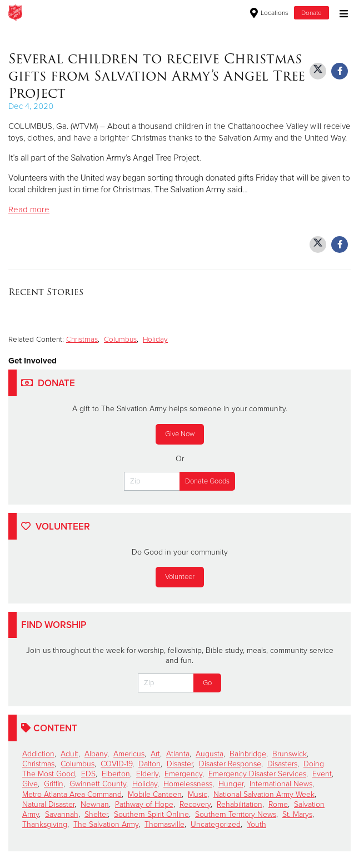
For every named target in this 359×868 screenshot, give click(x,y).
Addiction (38, 754)
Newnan (95, 804)
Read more (29, 209)
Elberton (116, 774)
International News (281, 784)
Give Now (180, 434)
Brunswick (290, 754)
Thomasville (164, 824)
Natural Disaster (48, 804)
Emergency (183, 774)
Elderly (147, 774)
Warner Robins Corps (136, 13)
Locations (269, 13)
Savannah (62, 814)
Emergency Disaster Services (257, 774)
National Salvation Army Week (264, 794)
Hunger (231, 784)
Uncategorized (216, 824)
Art (155, 754)
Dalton (149, 764)
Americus (129, 754)
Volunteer (180, 577)
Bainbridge (248, 754)
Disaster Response (230, 764)
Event (322, 774)
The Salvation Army (106, 824)
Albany (96, 754)
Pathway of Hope (144, 804)
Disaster (180, 764)
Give (30, 784)
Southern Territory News (236, 814)
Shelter (96, 814)
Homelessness (188, 784)
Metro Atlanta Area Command (72, 794)
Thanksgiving (45, 824)
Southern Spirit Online (151, 814)
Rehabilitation (240, 804)
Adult (69, 754)
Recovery (195, 804)
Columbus (120, 340)
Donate (311, 13)
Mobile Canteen (155, 794)
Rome (278, 804)
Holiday (155, 340)
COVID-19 (116, 764)
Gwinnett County (98, 784)
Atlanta (178, 754)
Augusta (210, 754)
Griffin (54, 784)
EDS (88, 774)
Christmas (82, 340)
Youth (256, 824)
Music (198, 794)
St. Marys (297, 814)
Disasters (282, 764)
